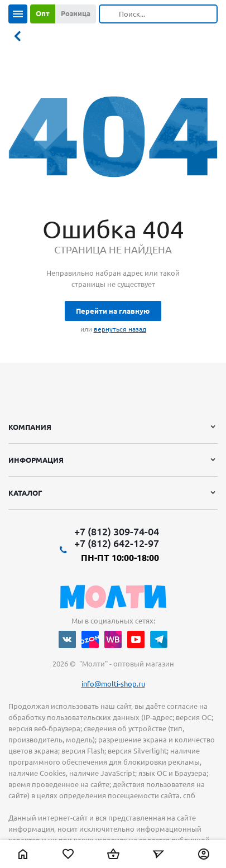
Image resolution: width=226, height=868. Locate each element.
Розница (76, 13)
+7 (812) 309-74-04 (117, 531)
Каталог (25, 493)
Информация (36, 460)
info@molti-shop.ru (113, 684)
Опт (43, 13)
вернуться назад (120, 329)
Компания (30, 427)
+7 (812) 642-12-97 (117, 543)
